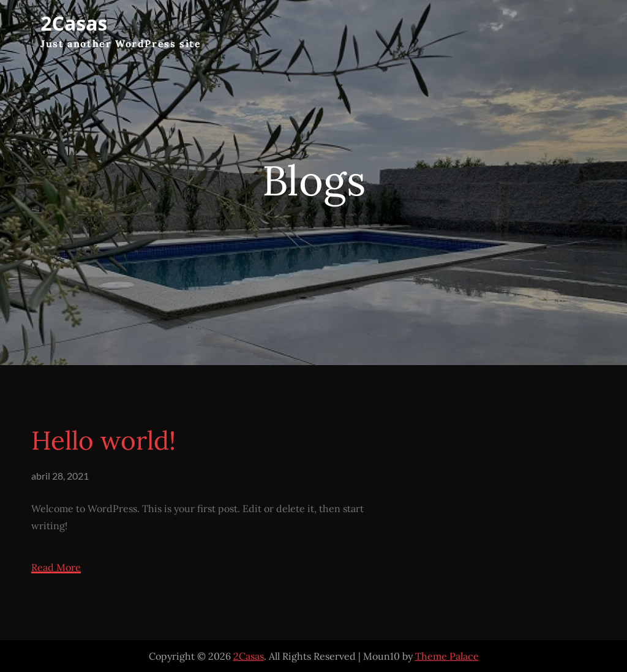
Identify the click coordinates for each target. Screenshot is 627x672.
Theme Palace (447, 656)
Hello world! (103, 440)
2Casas (74, 23)
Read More (56, 568)
